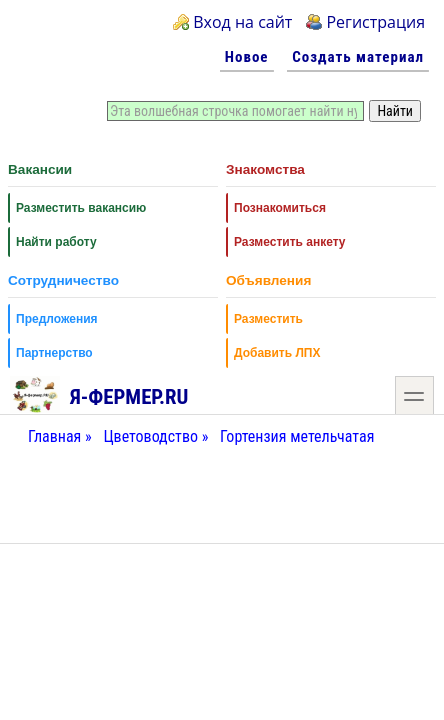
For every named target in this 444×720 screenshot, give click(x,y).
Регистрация (375, 22)
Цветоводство (150, 436)
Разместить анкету (290, 242)
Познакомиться (280, 208)
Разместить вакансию (81, 208)
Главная (54, 436)
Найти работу (56, 242)
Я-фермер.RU (99, 394)
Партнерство (54, 353)
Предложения (57, 319)
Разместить (268, 319)
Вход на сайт (242, 22)
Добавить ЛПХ (277, 353)
